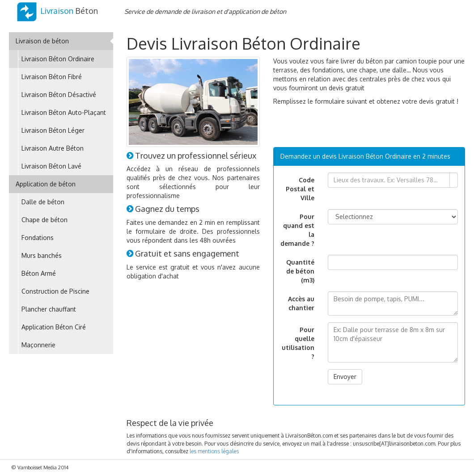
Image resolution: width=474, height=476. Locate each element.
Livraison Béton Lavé (51, 166)
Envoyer (345, 377)
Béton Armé (39, 273)
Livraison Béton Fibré (52, 77)
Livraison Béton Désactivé (59, 95)
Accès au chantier (301, 303)
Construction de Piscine (55, 291)
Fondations (38, 238)
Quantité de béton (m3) (300, 271)
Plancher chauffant (49, 309)
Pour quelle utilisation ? (298, 343)
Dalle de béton (43, 202)
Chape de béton (44, 220)
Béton (57, 11)
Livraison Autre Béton (53, 148)
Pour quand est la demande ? (297, 230)
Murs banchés (42, 255)
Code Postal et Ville (300, 189)
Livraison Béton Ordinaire (58, 59)
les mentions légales (214, 451)
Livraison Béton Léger (53, 130)
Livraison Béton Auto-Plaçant (64, 112)
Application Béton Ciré (54, 327)
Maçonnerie (38, 345)
